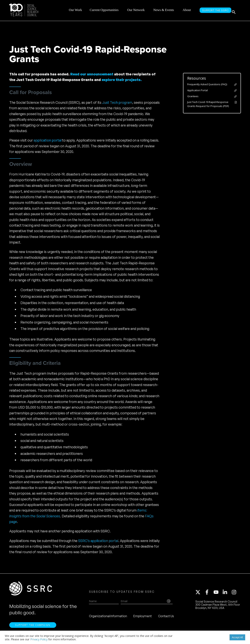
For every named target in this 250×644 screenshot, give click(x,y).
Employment (143, 618)
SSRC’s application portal (98, 541)
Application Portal (197, 90)
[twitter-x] (200, 594)
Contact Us (166, 618)
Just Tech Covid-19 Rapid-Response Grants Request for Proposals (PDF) (208, 104)
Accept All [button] (237, 637)
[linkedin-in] (227, 594)
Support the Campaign (33, 629)
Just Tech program (117, 102)
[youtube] (218, 594)
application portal (47, 140)
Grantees (193, 96)
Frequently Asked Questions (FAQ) (207, 84)
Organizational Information (108, 618)
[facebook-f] (209, 594)
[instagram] (235, 594)
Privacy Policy (39, 639)
